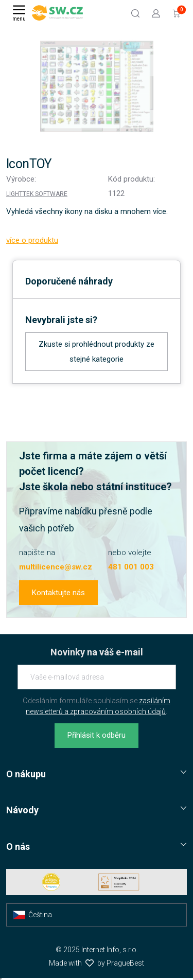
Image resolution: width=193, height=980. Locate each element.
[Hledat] (135, 13)
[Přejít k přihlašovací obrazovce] (156, 13)
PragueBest (125, 963)
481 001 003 (131, 567)
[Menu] (19, 13)
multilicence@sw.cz (56, 567)
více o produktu (32, 240)
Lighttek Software (37, 194)
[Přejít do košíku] (177, 13)
